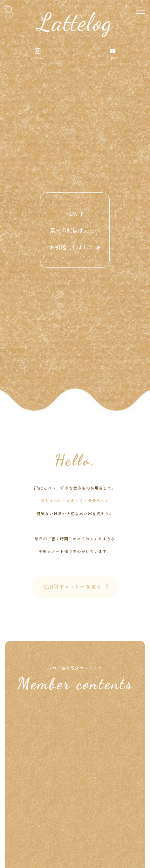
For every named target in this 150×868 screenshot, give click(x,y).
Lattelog (75, 23)
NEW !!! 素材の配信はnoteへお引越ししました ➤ (75, 230)
